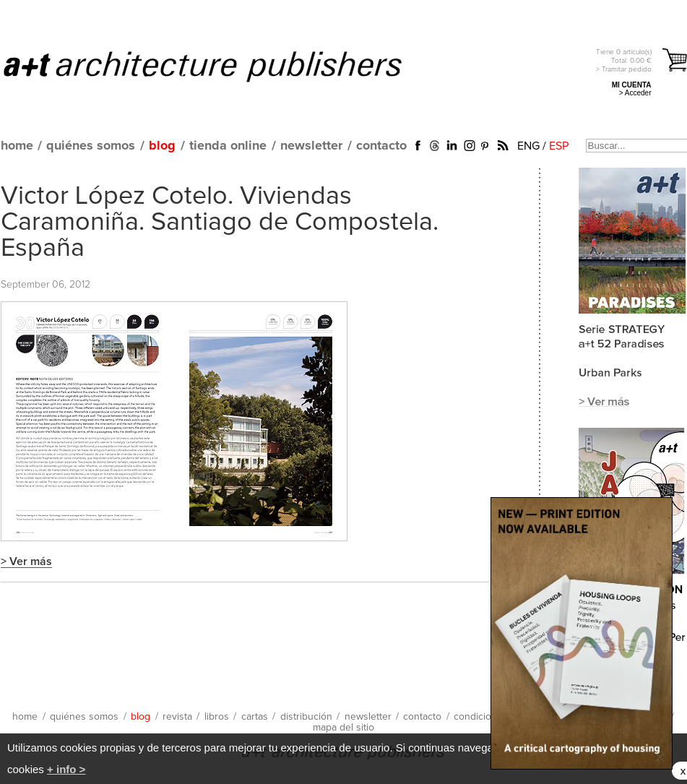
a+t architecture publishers (221, 66)
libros (217, 717)
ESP (559, 146)
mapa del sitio (343, 728)
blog (162, 146)
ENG (528, 146)
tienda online (228, 146)
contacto (381, 146)
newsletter (311, 146)
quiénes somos (91, 146)
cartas (255, 717)
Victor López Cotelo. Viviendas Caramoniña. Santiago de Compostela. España (220, 223)
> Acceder (635, 93)
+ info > (66, 769)
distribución (306, 717)
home (17, 146)
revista (177, 717)
